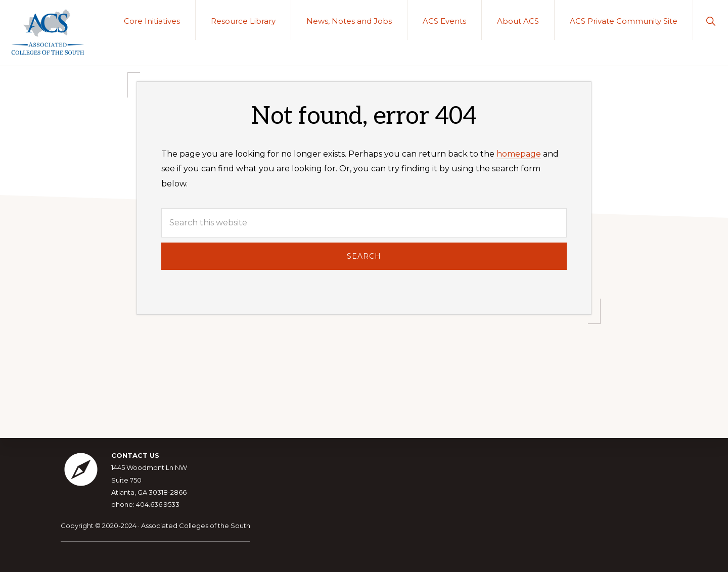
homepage (519, 154)
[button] (711, 20)
